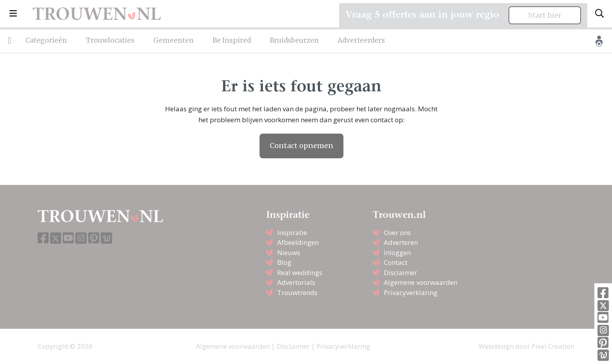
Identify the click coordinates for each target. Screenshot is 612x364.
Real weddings (300, 273)
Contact (396, 262)
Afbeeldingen (298, 242)
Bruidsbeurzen (294, 40)
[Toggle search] (599, 14)
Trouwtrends (297, 292)
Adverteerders (361, 40)
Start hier (545, 15)
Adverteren (401, 242)
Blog (284, 262)
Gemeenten (173, 40)
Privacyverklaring (411, 292)
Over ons (397, 233)
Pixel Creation (553, 346)
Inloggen (397, 253)
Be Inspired (232, 40)
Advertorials (296, 282)
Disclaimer (400, 273)
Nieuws (289, 253)
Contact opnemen (301, 146)
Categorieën (46, 40)
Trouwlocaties (110, 40)
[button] (13, 14)
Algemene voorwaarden (421, 282)
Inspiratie (292, 233)
